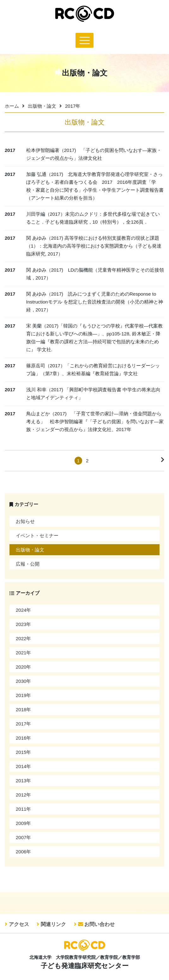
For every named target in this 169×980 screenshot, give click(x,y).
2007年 (23, 837)
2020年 (23, 667)
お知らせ (25, 521)
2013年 (23, 781)
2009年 (23, 823)
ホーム (12, 106)
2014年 (23, 766)
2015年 (23, 752)
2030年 (23, 681)
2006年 (23, 852)
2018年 (23, 709)
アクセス (19, 924)
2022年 (23, 638)
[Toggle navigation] (84, 40)
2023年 (23, 624)
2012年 (23, 795)
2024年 (23, 610)
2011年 (23, 809)
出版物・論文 (42, 106)
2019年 (23, 695)
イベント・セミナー (37, 535)
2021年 (23, 653)
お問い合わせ (96, 924)
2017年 (23, 724)
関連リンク (53, 924)
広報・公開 (28, 564)
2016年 (23, 738)
